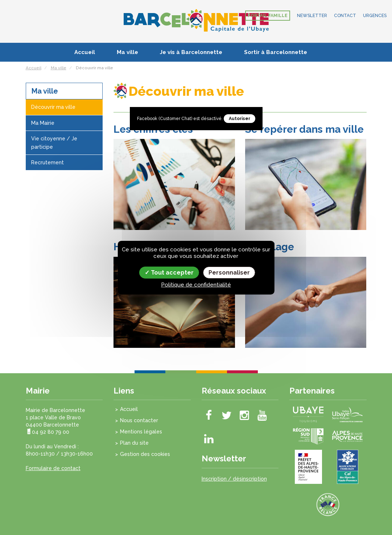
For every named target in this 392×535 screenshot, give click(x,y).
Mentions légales (141, 432)
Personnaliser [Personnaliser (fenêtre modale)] (229, 272)
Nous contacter (139, 420)
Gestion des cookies (145, 454)
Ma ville (127, 52)
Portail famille (268, 16)
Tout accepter (169, 272)
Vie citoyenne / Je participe (54, 143)
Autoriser (240, 119)
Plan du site (134, 443)
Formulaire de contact (53, 468)
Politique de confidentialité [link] (196, 285)
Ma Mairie (43, 123)
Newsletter (312, 16)
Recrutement (48, 162)
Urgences (375, 16)
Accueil (85, 52)
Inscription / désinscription (234, 479)
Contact (345, 16)
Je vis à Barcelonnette (191, 52)
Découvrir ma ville (53, 107)
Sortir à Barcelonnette (276, 52)
